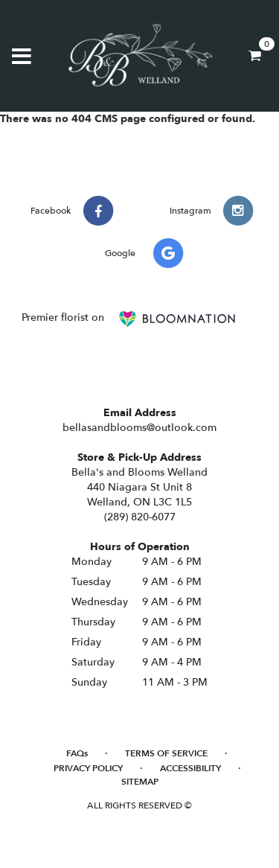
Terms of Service (166, 753)
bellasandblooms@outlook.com (139, 428)
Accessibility (190, 768)
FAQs (77, 753)
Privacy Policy (88, 768)
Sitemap (140, 782)
